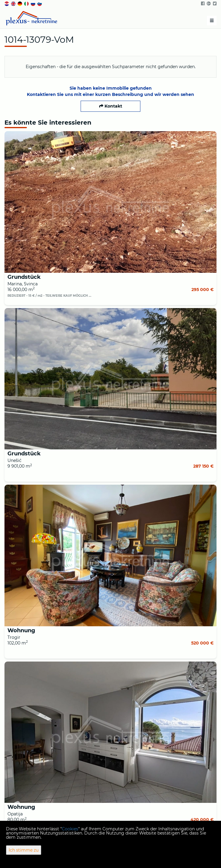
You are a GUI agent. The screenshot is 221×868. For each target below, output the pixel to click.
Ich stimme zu (24, 850)
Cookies (70, 829)
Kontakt (111, 106)
